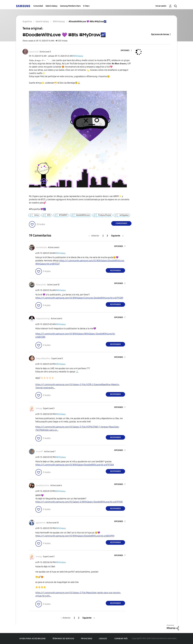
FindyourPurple (105, 215)
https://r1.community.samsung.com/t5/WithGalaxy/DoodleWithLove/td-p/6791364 (75, 465)
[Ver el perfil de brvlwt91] (40, 452)
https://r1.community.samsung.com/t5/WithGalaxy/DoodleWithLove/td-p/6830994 (75, 536)
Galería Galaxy (51, 6)
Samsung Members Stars (70, 6)
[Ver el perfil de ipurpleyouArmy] (43, 485)
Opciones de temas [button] (160, 34)
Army (37, 215)
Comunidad (38, 6)
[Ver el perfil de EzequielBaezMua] (43, 358)
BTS (49, 215)
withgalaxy (124, 215)
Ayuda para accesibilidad (32, 639)
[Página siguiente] (117, 236)
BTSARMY (63, 215)
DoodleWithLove (83, 215)
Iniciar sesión (161, 6)
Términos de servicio (63, 639)
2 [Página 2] (107, 236)
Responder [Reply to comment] (115, 270)
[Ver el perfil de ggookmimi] (41, 523)
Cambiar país (121, 639)
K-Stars (86, 6)
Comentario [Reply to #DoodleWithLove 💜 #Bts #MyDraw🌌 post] (121, 223)
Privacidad (87, 639)
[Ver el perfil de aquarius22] (34, 52)
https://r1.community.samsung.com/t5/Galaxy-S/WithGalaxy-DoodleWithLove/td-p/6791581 (79, 502)
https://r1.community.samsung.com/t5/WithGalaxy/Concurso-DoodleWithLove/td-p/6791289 (79, 298)
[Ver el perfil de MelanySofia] (41, 285)
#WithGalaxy (78, 56)
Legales (103, 639)
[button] (127, 51)
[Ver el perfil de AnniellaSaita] (41, 247)
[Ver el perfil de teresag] (39, 408)
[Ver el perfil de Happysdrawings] (43, 319)
